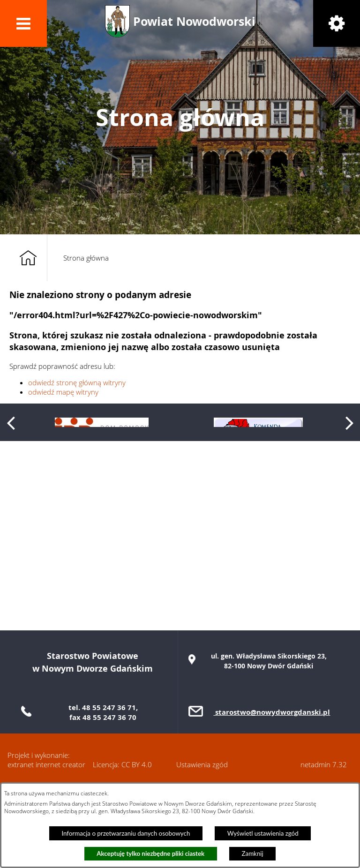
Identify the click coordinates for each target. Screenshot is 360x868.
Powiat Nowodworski (194, 21)
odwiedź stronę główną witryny (77, 382)
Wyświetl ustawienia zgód (263, 833)
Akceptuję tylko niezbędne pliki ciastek (150, 853)
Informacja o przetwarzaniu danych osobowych (126, 833)
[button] (23, 23)
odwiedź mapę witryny (63, 392)
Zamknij (253, 853)
